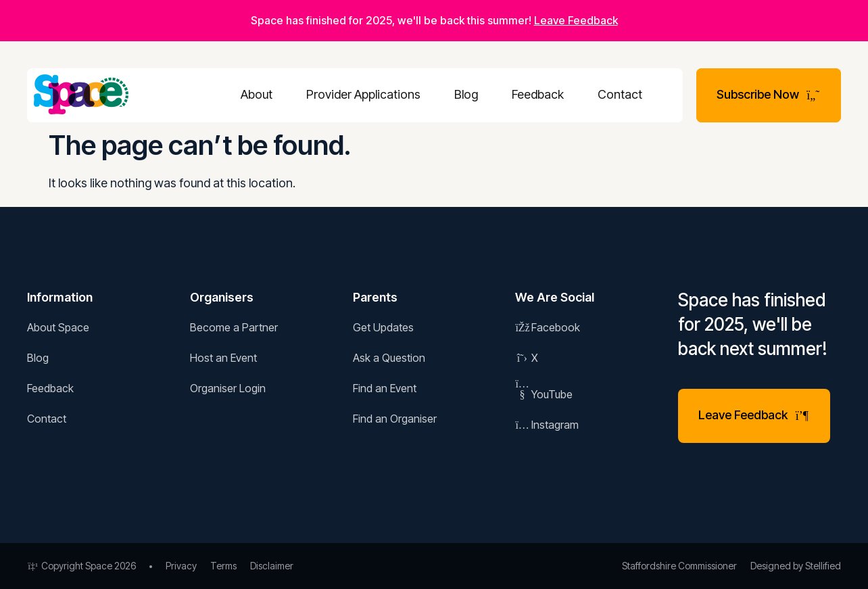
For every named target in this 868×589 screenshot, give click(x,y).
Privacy (181, 566)
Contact (620, 94)
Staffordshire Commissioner (679, 566)
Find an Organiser (395, 419)
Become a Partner (234, 327)
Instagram (547, 425)
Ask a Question (389, 358)
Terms (223, 566)
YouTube (544, 394)
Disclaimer (272, 566)
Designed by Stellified (796, 566)
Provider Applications (363, 94)
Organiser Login (228, 388)
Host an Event (223, 358)
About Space (58, 327)
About (257, 94)
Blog (466, 94)
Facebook (548, 327)
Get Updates (383, 327)
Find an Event (385, 388)
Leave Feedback (576, 20)
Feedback (538, 94)
